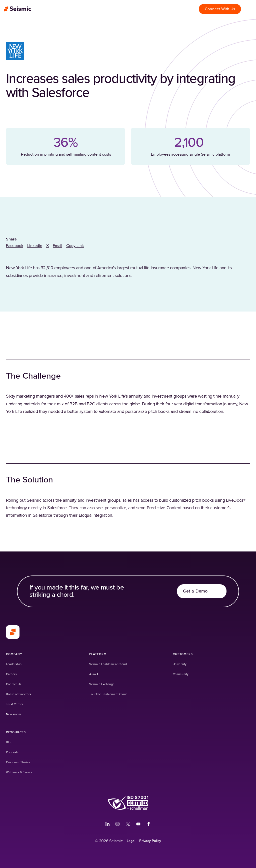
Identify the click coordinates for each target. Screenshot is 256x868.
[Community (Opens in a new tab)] (181, 674)
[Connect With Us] (220, 9)
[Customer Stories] (18, 762)
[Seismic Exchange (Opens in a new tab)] (102, 684)
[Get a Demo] (202, 591)
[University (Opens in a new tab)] (180, 664)
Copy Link (75, 246)
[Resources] (16, 732)
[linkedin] (35, 246)
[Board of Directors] (19, 694)
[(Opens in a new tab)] (128, 803)
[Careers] (11, 674)
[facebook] (15, 246)
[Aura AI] (94, 674)
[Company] (14, 654)
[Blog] (9, 742)
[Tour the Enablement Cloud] (108, 694)
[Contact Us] (14, 684)
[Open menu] (249, 9)
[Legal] (131, 841)
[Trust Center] (15, 704)
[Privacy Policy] (150, 841)
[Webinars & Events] (19, 772)
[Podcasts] (12, 752)
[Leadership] (14, 664)
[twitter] (47, 246)
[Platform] (98, 654)
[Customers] (183, 654)
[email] (57, 246)
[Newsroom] (14, 714)
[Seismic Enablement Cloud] (108, 664)
